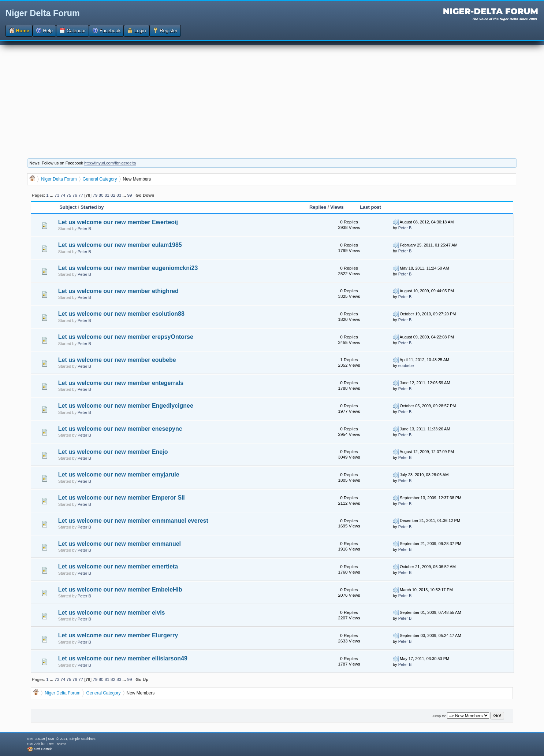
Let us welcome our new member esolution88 (121, 314)
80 (101, 195)
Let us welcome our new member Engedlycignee (126, 406)
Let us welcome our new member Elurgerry (118, 635)
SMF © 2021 (58, 739)
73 (57, 195)
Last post (370, 207)
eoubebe (406, 366)
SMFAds (33, 744)
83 (119, 195)
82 (113, 195)
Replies (318, 207)
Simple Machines (82, 739)
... (52, 195)
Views (337, 207)
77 (81, 195)
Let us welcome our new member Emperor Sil (122, 498)
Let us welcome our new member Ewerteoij (118, 222)
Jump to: (439, 716)
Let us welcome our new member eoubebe (117, 360)
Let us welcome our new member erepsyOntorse (126, 337)
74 (63, 195)
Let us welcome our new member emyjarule (119, 475)
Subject (69, 207)
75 (69, 195)
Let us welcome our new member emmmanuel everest (133, 521)
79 (95, 195)
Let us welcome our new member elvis (112, 613)
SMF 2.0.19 (36, 739)
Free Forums (57, 744)
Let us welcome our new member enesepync (120, 429)
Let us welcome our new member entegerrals (121, 383)
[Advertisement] (272, 96)
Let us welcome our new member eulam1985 (120, 245)
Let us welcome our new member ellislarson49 (123, 658)
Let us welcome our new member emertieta (118, 566)
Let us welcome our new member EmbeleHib (120, 590)
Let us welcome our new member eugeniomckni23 (128, 268)
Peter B (84, 229)
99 (129, 195)
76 (75, 195)
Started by (92, 207)
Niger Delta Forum (43, 13)
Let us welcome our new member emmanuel (120, 544)
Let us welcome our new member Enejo (113, 452)
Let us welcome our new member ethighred (118, 291)
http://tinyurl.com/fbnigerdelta (110, 163)
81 (107, 195)
